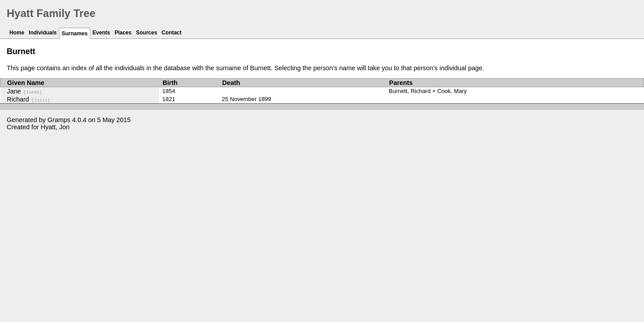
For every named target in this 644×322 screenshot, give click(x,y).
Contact (172, 33)
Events (101, 33)
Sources (146, 33)
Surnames (75, 34)
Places (123, 33)
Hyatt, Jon (55, 127)
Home (17, 33)
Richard (29, 99)
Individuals (43, 33)
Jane (25, 91)
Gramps (59, 120)
